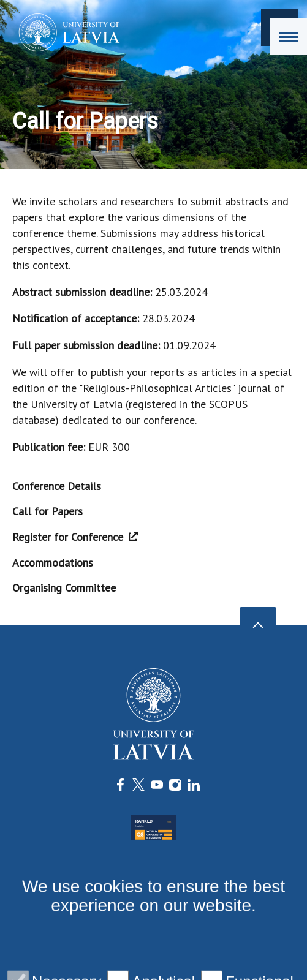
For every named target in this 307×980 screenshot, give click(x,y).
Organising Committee (64, 588)
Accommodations (53, 563)
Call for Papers (47, 511)
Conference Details (57, 486)
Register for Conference (75, 537)
